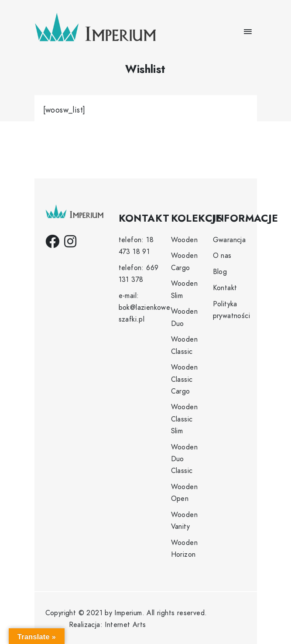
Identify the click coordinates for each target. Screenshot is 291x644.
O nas (222, 256)
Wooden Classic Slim (184, 419)
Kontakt (225, 288)
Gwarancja (229, 240)
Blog (220, 272)
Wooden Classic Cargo (184, 379)
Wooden (184, 240)
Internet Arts (125, 625)
